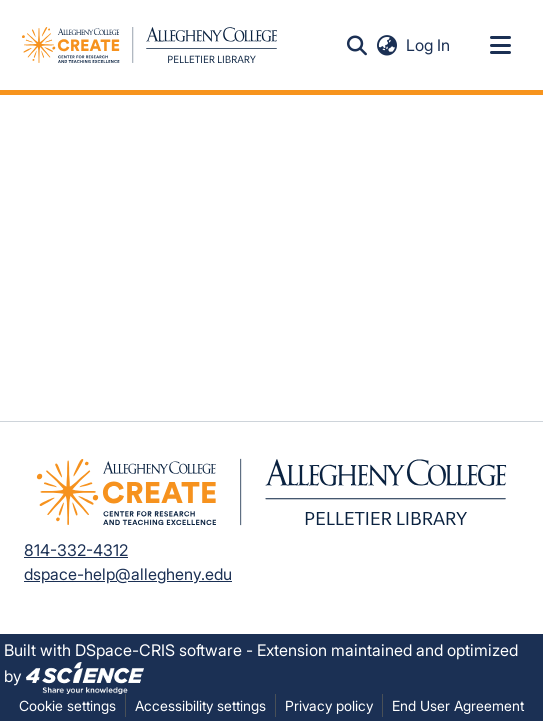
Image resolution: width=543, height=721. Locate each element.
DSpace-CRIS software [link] (158, 650)
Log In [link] (429, 45)
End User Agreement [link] (458, 705)
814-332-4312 (76, 550)
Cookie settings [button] (67, 705)
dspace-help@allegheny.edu (128, 574)
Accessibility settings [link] (200, 705)
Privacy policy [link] (329, 705)
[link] (85, 676)
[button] (149, 45)
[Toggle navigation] (500, 45)
